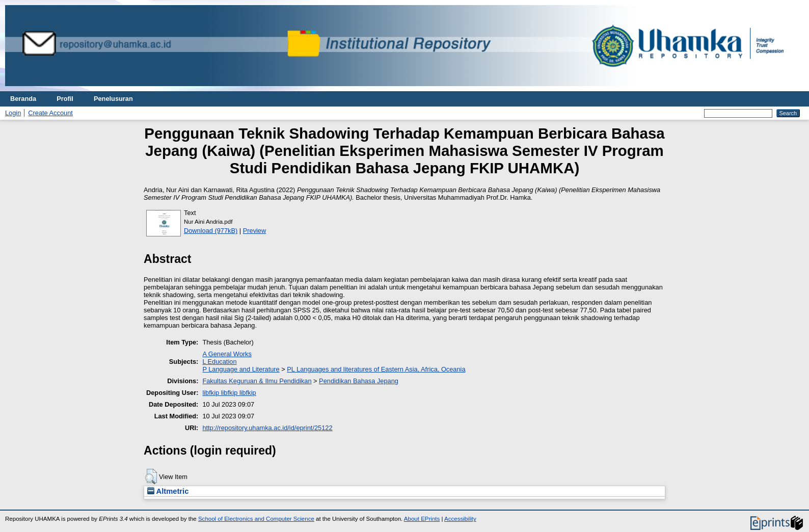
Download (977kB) (211, 231)
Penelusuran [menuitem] (113, 99)
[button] (151, 476)
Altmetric (168, 491)
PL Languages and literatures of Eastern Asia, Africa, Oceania (376, 369)
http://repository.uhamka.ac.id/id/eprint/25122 (267, 428)
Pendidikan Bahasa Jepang (359, 381)
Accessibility (460, 519)
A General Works (227, 354)
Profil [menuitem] (65, 99)
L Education (219, 362)
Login (13, 113)
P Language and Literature (241, 369)
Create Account (50, 113)
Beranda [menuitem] (23, 99)
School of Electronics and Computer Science (256, 519)
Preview (255, 231)
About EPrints (422, 519)
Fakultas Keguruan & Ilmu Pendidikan (257, 381)
